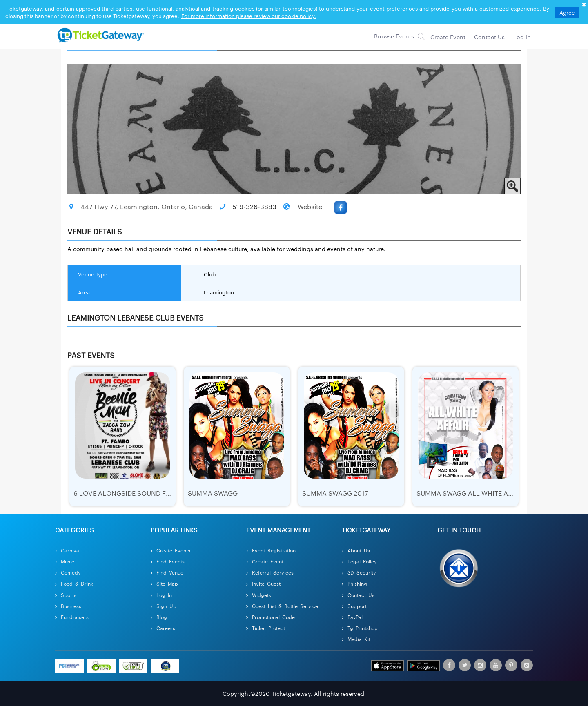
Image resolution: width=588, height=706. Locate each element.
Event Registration (271, 550)
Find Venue (167, 572)
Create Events (170, 550)
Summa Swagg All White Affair (471, 493)
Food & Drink (74, 583)
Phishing (354, 583)
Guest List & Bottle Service (282, 606)
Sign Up (164, 606)
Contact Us (358, 595)
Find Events (168, 561)
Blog (159, 617)
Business (68, 606)
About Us (356, 550)
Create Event (265, 561)
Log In (161, 595)
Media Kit (356, 639)
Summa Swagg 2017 (335, 493)
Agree (567, 12)
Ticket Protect (266, 628)
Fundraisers (72, 617)
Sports (66, 595)
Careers (163, 628)
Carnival (68, 550)
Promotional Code (271, 617)
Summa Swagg (213, 493)
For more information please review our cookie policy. (249, 16)
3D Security (359, 572)
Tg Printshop (360, 628)
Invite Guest (263, 583)
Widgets (259, 595)
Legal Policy (359, 561)
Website (310, 206)
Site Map (164, 583)
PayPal (352, 617)
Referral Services (270, 572)
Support (354, 606)
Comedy (68, 572)
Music (65, 561)
